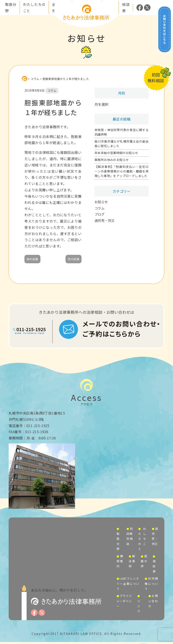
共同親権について (151, 584)
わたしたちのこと (142, 539)
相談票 (154, 566)
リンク (139, 606)
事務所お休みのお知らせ (112, 160)
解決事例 (132, 561)
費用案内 (120, 561)
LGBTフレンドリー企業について (128, 584)
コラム (100, 208)
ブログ (100, 214)
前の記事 (32, 259)
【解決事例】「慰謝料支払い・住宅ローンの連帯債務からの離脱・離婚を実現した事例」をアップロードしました (122, 171)
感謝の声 (144, 561)
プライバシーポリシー (124, 601)
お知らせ (102, 202)
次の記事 (74, 259)
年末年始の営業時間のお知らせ (116, 153)
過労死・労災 (105, 220)
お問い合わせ (153, 601)
